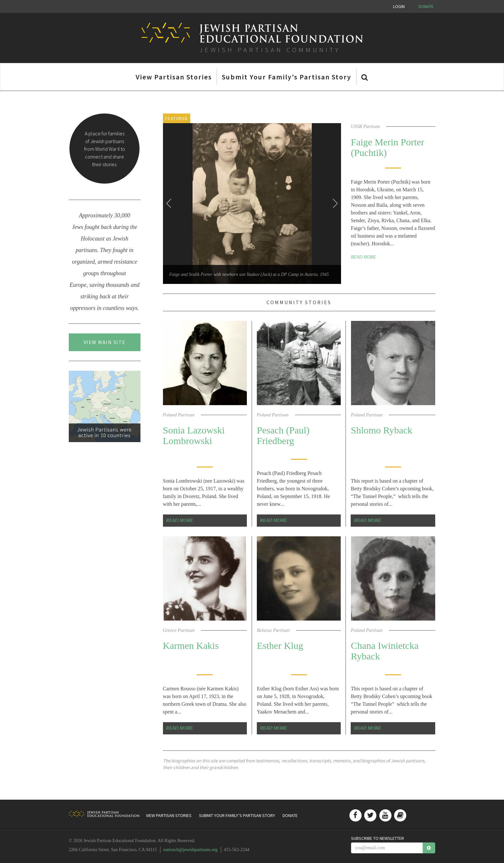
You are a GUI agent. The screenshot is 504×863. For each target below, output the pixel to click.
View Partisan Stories (174, 77)
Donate (426, 6)
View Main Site (105, 342)
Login (399, 6)
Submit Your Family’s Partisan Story (287, 77)
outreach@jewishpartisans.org (190, 850)
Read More (363, 257)
